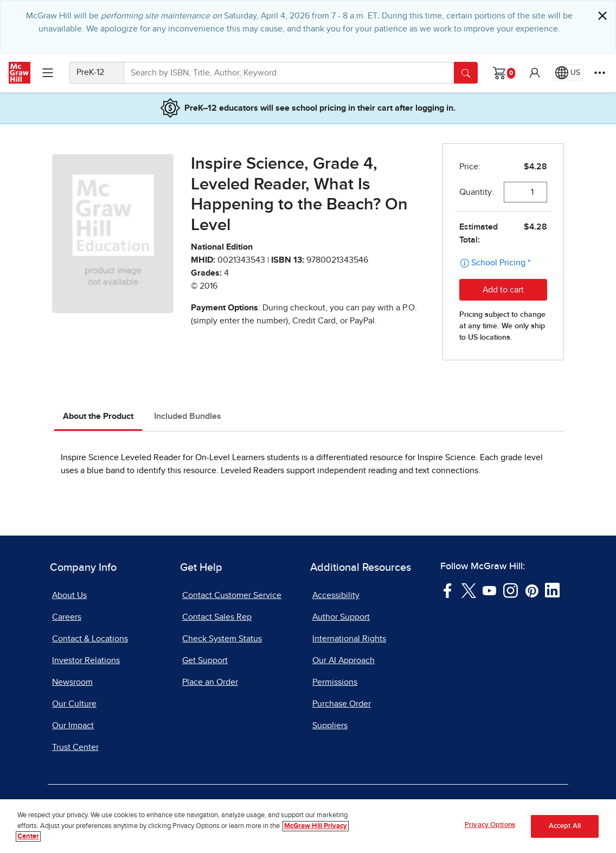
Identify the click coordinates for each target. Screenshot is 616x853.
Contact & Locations (90, 639)
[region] (308, 826)
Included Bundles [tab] (188, 416)
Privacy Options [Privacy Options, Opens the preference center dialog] (490, 825)
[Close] (602, 16)
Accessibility (336, 595)
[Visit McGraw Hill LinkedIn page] (552, 590)
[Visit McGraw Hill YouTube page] (489, 590)
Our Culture (74, 704)
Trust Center (75, 747)
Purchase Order (342, 704)
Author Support (341, 617)
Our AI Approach (344, 660)
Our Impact (73, 725)
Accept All (565, 826)
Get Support (205, 660)
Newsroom (72, 682)
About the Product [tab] (98, 416)
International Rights (349, 639)
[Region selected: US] (568, 73)
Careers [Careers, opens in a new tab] (67, 617)
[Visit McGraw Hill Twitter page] (469, 590)
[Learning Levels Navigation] (48, 73)
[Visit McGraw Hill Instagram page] (511, 590)
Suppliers (330, 725)
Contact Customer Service (232, 595)
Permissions (335, 682)
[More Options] (600, 73)
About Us (69, 595)
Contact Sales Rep (217, 617)
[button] (535, 73)
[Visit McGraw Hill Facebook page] (448, 590)
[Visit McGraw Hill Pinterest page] (532, 590)
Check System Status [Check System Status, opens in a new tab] (222, 639)
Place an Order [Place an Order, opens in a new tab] (210, 682)
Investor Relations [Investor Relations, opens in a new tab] (86, 660)
